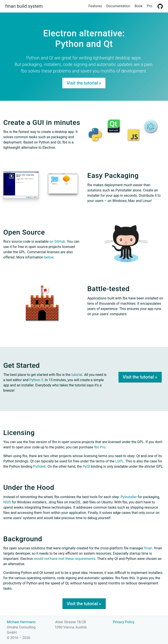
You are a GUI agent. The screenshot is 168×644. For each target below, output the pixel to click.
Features (95, 6)
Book (138, 6)
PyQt (86, 466)
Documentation (118, 6)
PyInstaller (129, 497)
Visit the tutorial (84, 83)
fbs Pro (100, 447)
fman (148, 548)
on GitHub (57, 241)
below (49, 257)
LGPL (119, 461)
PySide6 (40, 466)
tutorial (77, 375)
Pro (150, 6)
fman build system (24, 6)
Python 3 (36, 380)
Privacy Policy (124, 622)
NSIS (7, 502)
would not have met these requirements (65, 559)
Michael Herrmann (21, 622)
